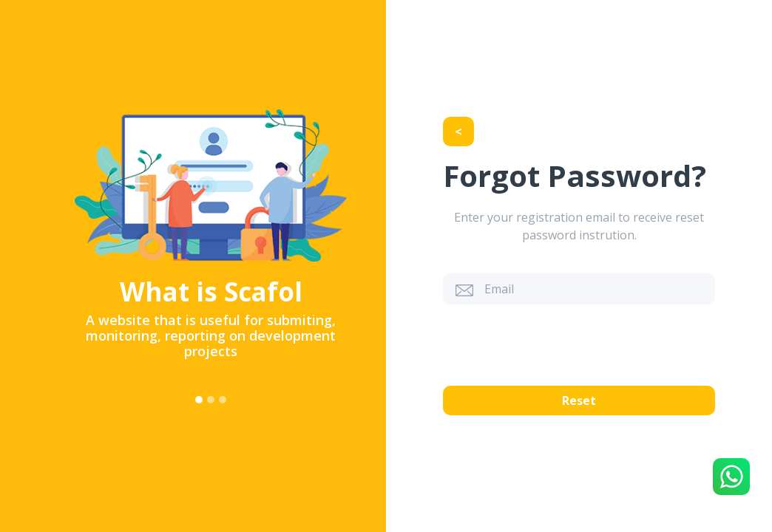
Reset (579, 400)
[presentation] (579, 345)
